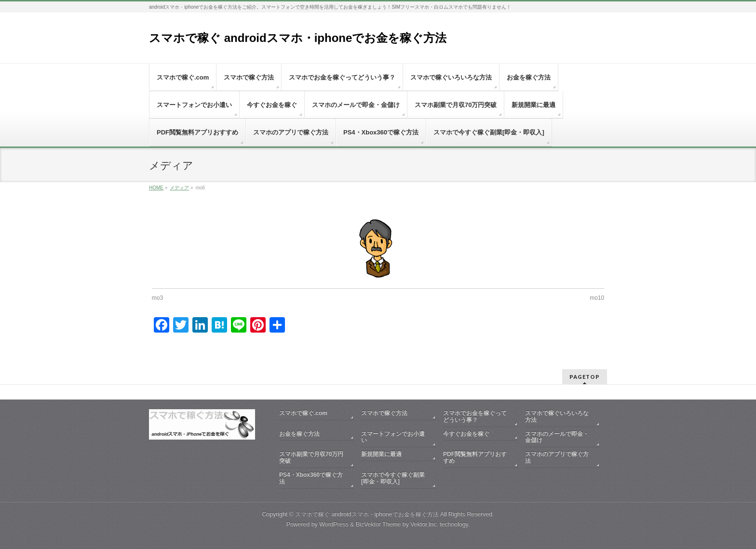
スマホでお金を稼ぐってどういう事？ (475, 416)
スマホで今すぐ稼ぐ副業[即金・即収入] (393, 478)
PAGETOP (585, 377)
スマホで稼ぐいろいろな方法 (557, 416)
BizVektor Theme (378, 524)
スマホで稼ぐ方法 (384, 413)
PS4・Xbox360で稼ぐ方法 (311, 478)
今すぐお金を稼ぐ (466, 434)
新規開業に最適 (381, 454)
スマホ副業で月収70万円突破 (311, 457)
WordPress (334, 524)
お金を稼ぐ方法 (299, 434)
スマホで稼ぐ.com (303, 413)
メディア (179, 188)
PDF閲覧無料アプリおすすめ (475, 457)
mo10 (597, 298)
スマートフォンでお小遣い (393, 437)
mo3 (157, 298)
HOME (156, 188)
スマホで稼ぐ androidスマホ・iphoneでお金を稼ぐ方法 (298, 38)
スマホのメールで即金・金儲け (557, 437)
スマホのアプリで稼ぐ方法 (557, 457)
